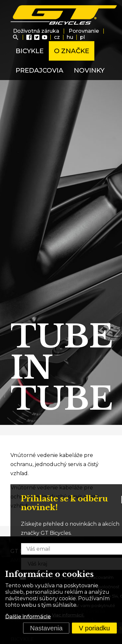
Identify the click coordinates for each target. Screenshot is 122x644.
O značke (72, 51)
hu (70, 37)
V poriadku (94, 628)
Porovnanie (84, 31)
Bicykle (30, 51)
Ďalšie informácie (28, 617)
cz (57, 37)
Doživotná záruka (36, 31)
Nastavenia (46, 628)
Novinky (89, 70)
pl (82, 37)
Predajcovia (40, 70)
